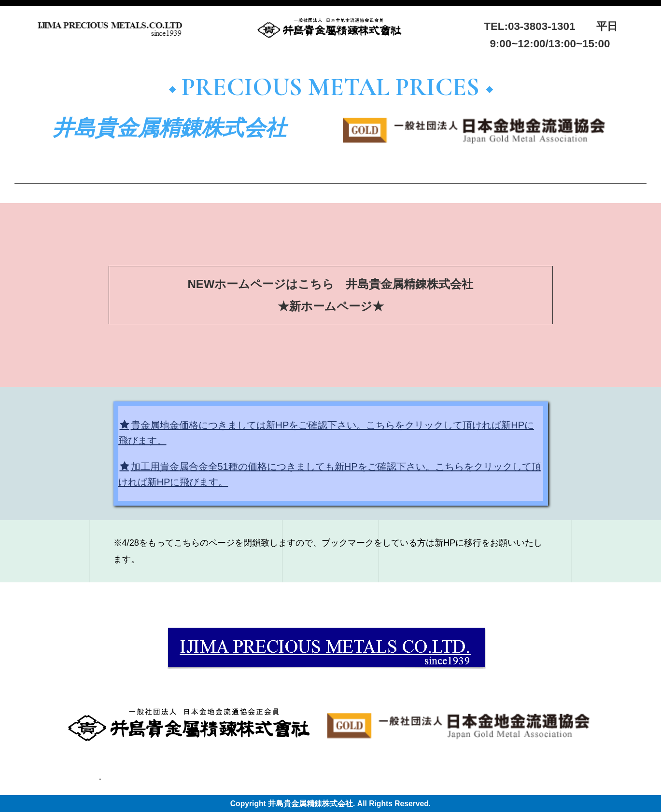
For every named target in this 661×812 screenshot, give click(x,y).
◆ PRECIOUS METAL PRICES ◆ (333, 87)
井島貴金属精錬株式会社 (169, 128)
